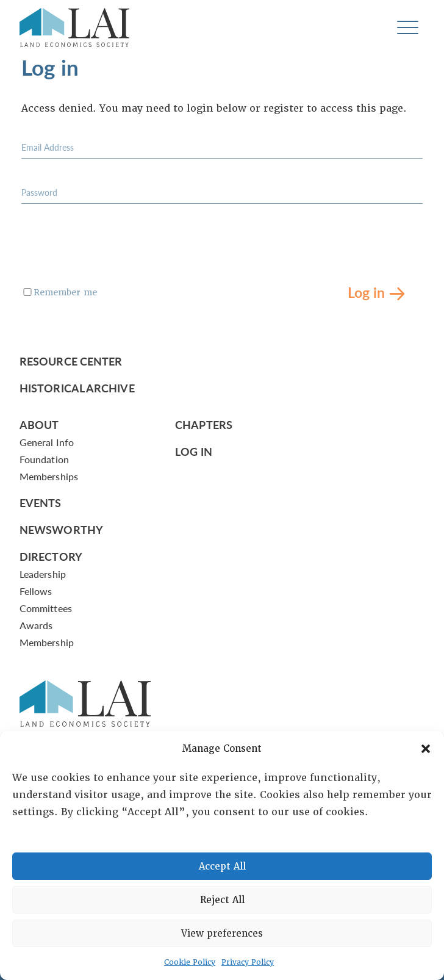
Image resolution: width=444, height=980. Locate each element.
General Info (47, 442)
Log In (194, 451)
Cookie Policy (190, 962)
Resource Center (71, 361)
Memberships (49, 476)
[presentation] (114, 251)
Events (41, 503)
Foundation (44, 459)
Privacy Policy (248, 962)
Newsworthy (61, 529)
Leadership (43, 574)
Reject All (222, 900)
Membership (47, 642)
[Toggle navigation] (408, 28)
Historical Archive (77, 388)
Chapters (204, 424)
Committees (46, 608)
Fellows (36, 591)
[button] (426, 749)
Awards (36, 625)
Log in (366, 291)
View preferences (222, 934)
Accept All (222, 867)
